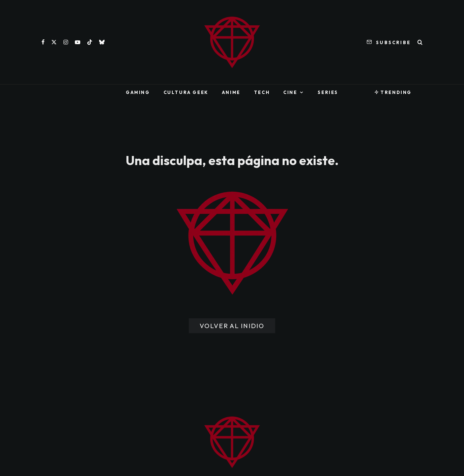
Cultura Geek (186, 92)
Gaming (138, 92)
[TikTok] (90, 42)
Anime (231, 92)
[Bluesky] (102, 42)
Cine (290, 92)
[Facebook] (43, 42)
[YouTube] (78, 42)
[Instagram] (66, 42)
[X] (54, 42)
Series (328, 92)
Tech (262, 92)
